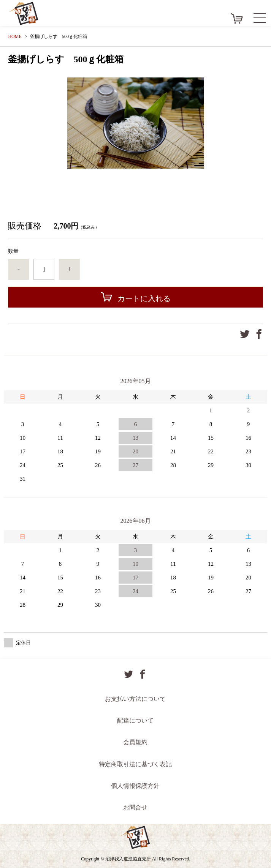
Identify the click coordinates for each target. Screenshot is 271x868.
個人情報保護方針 (135, 786)
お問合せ (135, 807)
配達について (135, 720)
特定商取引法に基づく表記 (135, 764)
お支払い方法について (135, 699)
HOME (15, 36)
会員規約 (135, 742)
